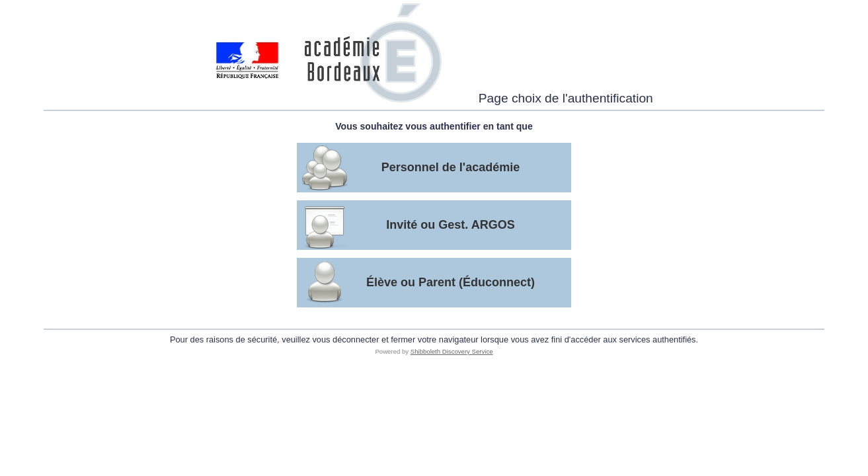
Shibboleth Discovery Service (452, 351)
